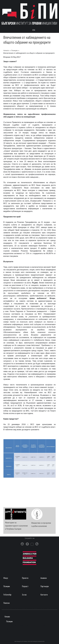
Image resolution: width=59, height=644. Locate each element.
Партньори (45, 586)
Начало (6, 50)
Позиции (14, 50)
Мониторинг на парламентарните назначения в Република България (16, 526)
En (34, 30)
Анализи (44, 578)
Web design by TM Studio (21, 641)
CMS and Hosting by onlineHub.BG (36, 641)
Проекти (25, 578)
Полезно (7, 603)
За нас (24, 595)
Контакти (44, 595)
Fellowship (7, 595)
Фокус (6, 578)
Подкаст (25, 586)
